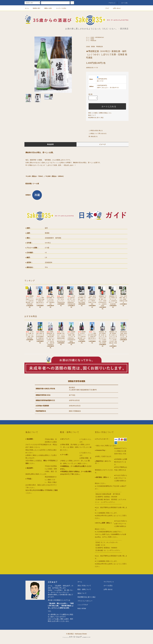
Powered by (76, 637)
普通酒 (92, 39)
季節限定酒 (93, 41)
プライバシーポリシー (85, 601)
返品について (92, 115)
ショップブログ (83, 605)
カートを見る (108, 586)
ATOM (84, 608)
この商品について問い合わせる (96, 133)
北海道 (92, 37)
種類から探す (47, 8)
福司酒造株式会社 (100, 37)
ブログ (106, 8)
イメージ (103, 144)
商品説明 (50, 144)
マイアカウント (109, 582)
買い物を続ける (92, 136)
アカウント (111, 3)
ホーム (27, 8)
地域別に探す (35, 8)
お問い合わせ (115, 8)
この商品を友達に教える (94, 131)
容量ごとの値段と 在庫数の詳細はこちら (100, 113)
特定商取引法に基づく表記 (96, 118)
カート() (123, 3)
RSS (79, 608)
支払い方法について (84, 586)
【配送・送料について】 (77, 447)
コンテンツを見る (60, 8)
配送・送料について (84, 589)
